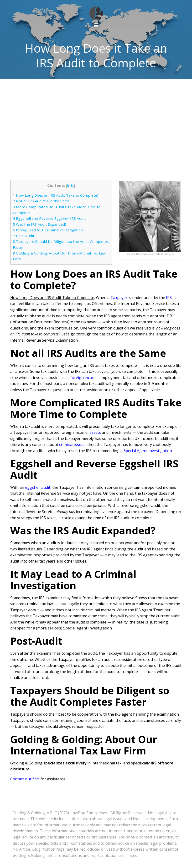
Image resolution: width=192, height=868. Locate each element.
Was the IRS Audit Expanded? (40, 224)
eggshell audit (38, 487)
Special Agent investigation (148, 451)
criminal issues (72, 444)
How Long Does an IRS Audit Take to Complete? (56, 195)
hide (70, 186)
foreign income (84, 378)
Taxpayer (119, 298)
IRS (169, 298)
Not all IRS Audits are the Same (41, 201)
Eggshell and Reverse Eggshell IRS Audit (49, 218)
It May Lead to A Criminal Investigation (48, 230)
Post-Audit (24, 236)
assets (95, 432)
